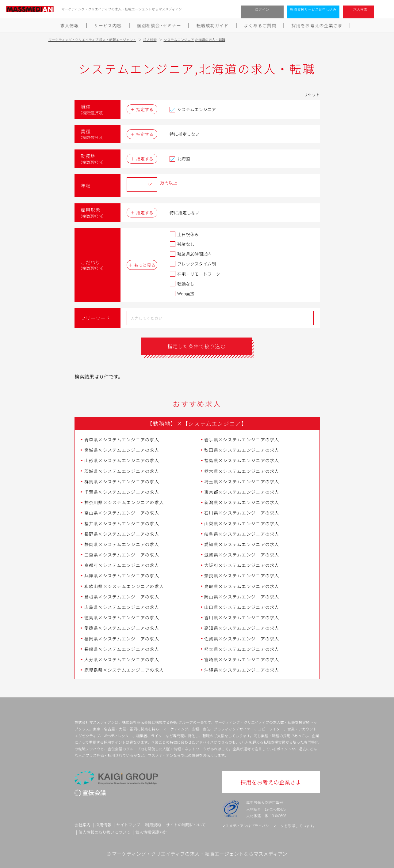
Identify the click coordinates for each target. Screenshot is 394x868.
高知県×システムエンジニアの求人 (242, 628)
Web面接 (182, 293)
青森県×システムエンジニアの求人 (122, 440)
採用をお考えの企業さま (317, 25)
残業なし (182, 244)
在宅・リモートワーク (195, 274)
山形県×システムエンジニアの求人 (122, 461)
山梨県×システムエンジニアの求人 (242, 523)
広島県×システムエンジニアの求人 (122, 607)
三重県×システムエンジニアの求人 (122, 555)
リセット (312, 94)
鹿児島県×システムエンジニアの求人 (124, 670)
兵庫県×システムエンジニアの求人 (122, 576)
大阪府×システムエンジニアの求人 (242, 565)
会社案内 (82, 825)
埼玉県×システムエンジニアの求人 (242, 481)
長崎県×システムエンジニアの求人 (122, 649)
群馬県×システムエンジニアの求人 (122, 481)
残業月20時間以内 (191, 254)
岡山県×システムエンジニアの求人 (242, 597)
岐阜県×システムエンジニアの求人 (242, 534)
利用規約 (153, 825)
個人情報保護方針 (151, 832)
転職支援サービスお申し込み (313, 9)
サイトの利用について (186, 825)
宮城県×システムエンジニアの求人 (122, 450)
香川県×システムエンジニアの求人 (242, 617)
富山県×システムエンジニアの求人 (122, 513)
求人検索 (360, 9)
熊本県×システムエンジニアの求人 (242, 649)
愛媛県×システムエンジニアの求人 (122, 628)
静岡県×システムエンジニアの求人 (122, 544)
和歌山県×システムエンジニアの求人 (124, 586)
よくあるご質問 (260, 25)
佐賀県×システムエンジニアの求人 (242, 639)
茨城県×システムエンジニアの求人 (122, 471)
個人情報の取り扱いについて (104, 832)
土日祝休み (184, 234)
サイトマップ (128, 825)
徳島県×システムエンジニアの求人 (122, 617)
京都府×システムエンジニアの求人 (122, 565)
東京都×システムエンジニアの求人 (242, 492)
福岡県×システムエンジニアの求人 (122, 639)
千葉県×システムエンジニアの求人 (122, 492)
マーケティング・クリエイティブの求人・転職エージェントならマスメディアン (200, 854)
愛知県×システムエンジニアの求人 (242, 544)
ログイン (262, 9)
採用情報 (103, 825)
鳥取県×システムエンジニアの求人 (242, 586)
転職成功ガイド (212, 25)
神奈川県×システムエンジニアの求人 (124, 502)
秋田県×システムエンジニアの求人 (242, 450)
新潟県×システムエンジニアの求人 (242, 502)
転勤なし (182, 284)
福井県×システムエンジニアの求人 (122, 523)
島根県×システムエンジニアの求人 (122, 597)
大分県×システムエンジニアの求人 (122, 659)
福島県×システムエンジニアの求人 (242, 461)
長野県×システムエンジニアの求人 (122, 534)
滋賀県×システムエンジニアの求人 (242, 555)
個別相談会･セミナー (159, 25)
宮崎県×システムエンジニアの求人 (242, 659)
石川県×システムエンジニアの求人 (242, 513)
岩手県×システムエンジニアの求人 (242, 440)
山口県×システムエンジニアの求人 (242, 607)
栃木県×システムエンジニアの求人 (242, 471)
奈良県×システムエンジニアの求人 (242, 576)
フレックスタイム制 (193, 264)
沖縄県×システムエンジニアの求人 (242, 670)
